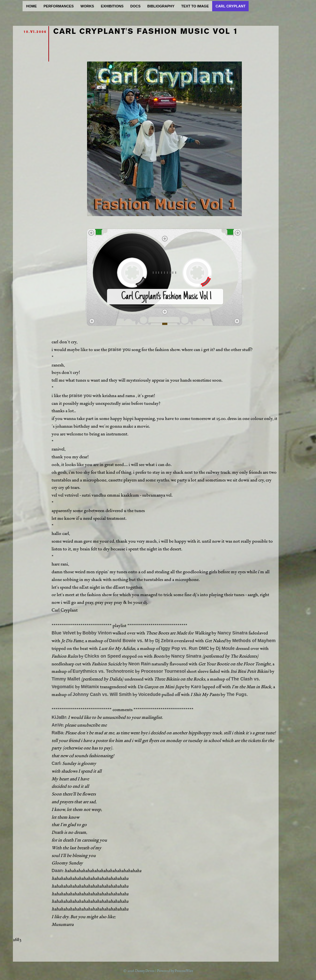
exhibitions (112, 6)
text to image (195, 6)
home (31, 6)
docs (135, 6)
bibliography (161, 6)
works (87, 6)
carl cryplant (230, 6)
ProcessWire (184, 971)
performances (59, 6)
